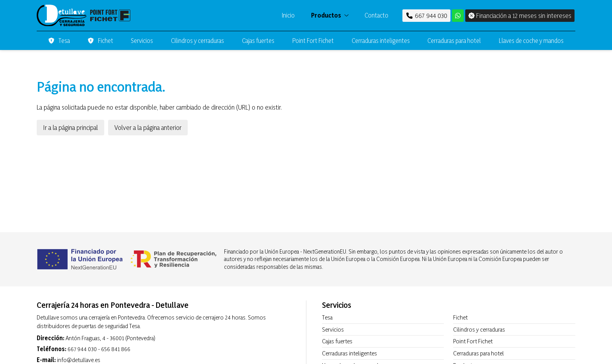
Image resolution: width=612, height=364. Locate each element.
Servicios (333, 329)
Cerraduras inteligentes (350, 353)
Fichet (460, 317)
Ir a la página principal (70, 127)
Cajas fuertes (337, 341)
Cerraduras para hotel (479, 353)
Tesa (327, 317)
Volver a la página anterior (148, 127)
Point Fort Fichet (473, 341)
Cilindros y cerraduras (479, 329)
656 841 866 (116, 349)
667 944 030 (82, 349)
